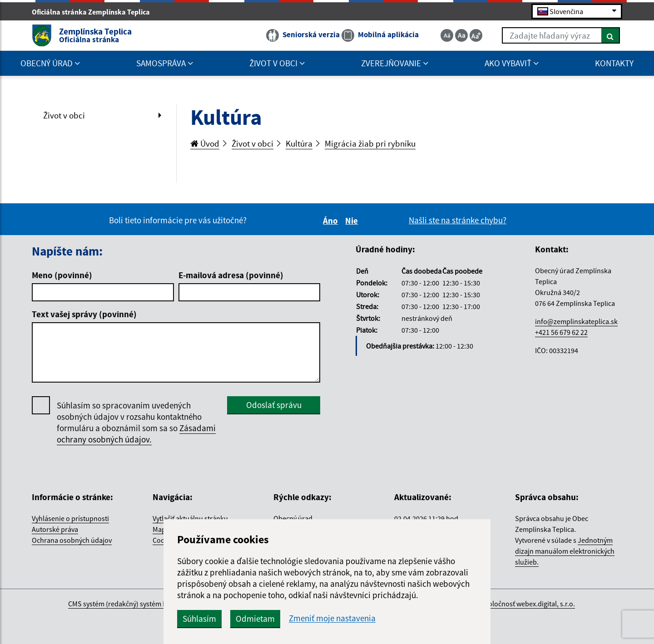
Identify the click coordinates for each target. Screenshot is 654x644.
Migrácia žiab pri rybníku (370, 143)
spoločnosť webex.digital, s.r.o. (528, 604)
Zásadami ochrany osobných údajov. (136, 434)
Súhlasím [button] (199, 619)
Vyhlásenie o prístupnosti (70, 518)
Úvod (205, 143)
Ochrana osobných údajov (72, 540)
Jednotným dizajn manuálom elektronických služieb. (565, 551)
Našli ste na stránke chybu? (458, 220)
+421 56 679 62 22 (561, 332)
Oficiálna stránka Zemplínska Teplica (95, 12)
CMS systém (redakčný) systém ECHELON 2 (132, 604)
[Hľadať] (611, 35)
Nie (353, 221)
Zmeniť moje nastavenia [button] (332, 618)
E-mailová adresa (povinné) (231, 275)
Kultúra (299, 143)
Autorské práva (55, 529)
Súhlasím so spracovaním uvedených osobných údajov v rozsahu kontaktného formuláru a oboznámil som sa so (136, 423)
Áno (332, 221)
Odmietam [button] (255, 619)
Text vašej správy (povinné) (84, 314)
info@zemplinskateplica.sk (576, 321)
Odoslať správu (274, 405)
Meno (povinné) (62, 275)
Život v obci (64, 115)
